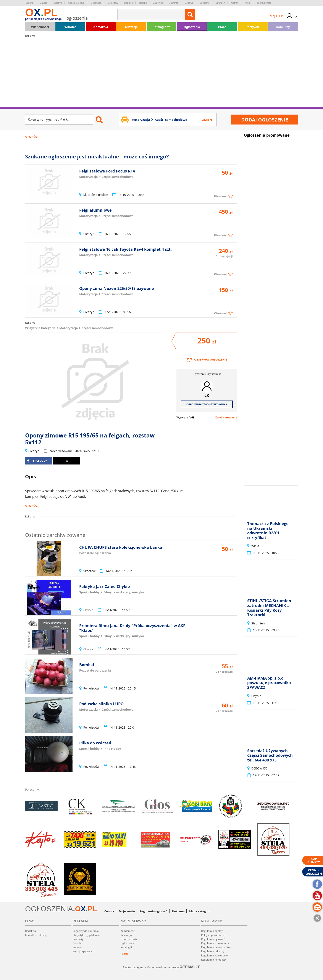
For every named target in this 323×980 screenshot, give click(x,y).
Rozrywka (253, 27)
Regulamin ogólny (212, 931)
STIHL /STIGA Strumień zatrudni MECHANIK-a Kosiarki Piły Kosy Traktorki (269, 608)
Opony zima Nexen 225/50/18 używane (117, 288)
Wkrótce (70, 27)
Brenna (30, 3)
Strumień (220, 3)
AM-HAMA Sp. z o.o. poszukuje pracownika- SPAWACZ (270, 683)
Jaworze (174, 3)
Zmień (207, 120)
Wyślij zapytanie (82, 951)
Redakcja (31, 931)
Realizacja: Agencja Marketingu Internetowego (161, 967)
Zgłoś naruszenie (226, 417)
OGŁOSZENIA (49, 909)
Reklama (178, 911)
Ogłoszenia (192, 27)
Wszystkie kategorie (40, 328)
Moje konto (127, 911)
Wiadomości (40, 27)
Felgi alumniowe (95, 210)
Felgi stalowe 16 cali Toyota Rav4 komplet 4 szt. (125, 249)
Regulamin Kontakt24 (214, 960)
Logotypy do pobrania (86, 931)
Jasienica (158, 3)
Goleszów (113, 3)
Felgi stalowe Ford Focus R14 (107, 171)
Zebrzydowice (264, 3)
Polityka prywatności (213, 935)
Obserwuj (220, 196)
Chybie (43, 3)
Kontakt (77, 947)
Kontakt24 (101, 27)
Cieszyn (58, 3)
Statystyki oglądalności (86, 935)
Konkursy (283, 27)
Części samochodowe (98, 328)
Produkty (78, 939)
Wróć (33, 137)
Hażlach (129, 3)
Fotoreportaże (129, 939)
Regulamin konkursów (214, 955)
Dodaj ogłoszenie (265, 120)
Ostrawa (189, 3)
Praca (222, 27)
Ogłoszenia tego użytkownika (207, 404)
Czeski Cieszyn (76, 3)
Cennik (109, 911)
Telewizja (131, 27)
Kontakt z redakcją (36, 935)
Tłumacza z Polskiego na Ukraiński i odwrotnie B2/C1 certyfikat (268, 531)
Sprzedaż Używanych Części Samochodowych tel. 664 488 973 (270, 755)
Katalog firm (161, 27)
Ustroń (235, 3)
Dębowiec (96, 3)
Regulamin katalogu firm (216, 947)
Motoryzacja (69, 328)
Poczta (125, 954)
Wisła (248, 3)
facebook (37, 461)
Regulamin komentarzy (215, 943)
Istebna (143, 3)
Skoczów (204, 3)
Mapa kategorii (200, 911)
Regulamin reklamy (213, 951)
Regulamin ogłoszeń (153, 911)
